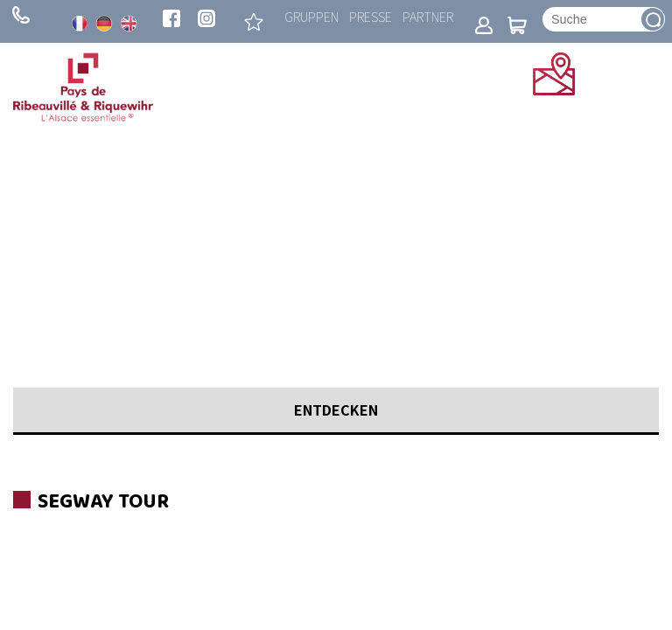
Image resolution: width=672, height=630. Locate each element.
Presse (371, 16)
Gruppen (311, 16)
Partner (428, 16)
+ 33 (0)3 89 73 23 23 (21, 15)
